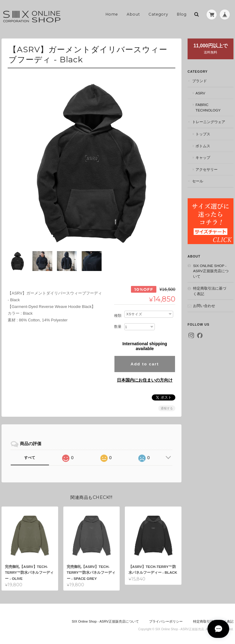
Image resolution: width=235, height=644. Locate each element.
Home (112, 14)
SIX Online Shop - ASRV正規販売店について (211, 271)
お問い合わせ (204, 306)
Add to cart (145, 361)
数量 (118, 324)
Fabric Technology (208, 107)
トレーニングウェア (209, 122)
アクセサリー (207, 169)
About (133, 14)
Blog (182, 14)
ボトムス (203, 146)
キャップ (203, 157)
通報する (167, 406)
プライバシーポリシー (166, 619)
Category (158, 14)
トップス (203, 134)
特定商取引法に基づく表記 (210, 291)
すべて (30, 455)
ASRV (200, 93)
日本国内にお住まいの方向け (145, 377)
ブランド (200, 81)
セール (198, 181)
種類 (118, 313)
